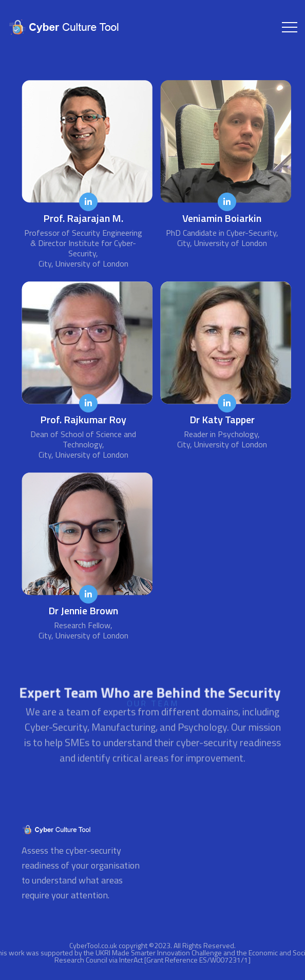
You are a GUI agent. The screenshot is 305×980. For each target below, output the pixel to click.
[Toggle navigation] (290, 27)
